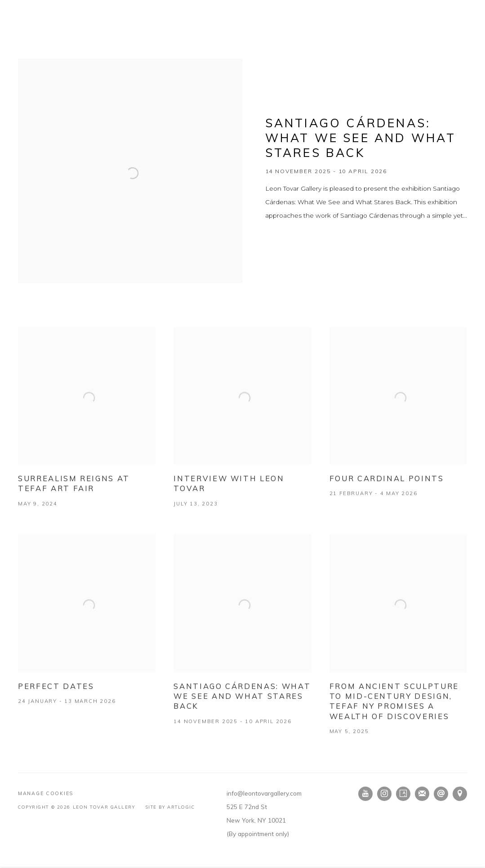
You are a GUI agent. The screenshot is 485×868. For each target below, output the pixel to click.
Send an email (441, 794)
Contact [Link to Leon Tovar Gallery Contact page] (363, 46)
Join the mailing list (422, 794)
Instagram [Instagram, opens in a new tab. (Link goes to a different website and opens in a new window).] (384, 794)
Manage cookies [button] (46, 793)
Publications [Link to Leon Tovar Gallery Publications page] (274, 46)
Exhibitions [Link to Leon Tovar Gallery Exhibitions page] (72, 46)
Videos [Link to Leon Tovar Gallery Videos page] (223, 46)
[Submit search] (393, 45)
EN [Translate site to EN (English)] (445, 7)
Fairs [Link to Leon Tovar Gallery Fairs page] (155, 46)
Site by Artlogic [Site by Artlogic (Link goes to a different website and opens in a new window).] (170, 807)
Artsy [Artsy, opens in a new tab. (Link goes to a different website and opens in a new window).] (403, 794)
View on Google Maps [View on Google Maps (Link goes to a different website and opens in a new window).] (460, 794)
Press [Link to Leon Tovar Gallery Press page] (188, 46)
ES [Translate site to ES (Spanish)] (463, 7)
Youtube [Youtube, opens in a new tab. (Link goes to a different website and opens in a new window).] (365, 794)
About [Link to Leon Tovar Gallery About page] (323, 46)
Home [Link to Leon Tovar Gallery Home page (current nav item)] (29, 46)
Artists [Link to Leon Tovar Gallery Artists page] (120, 46)
